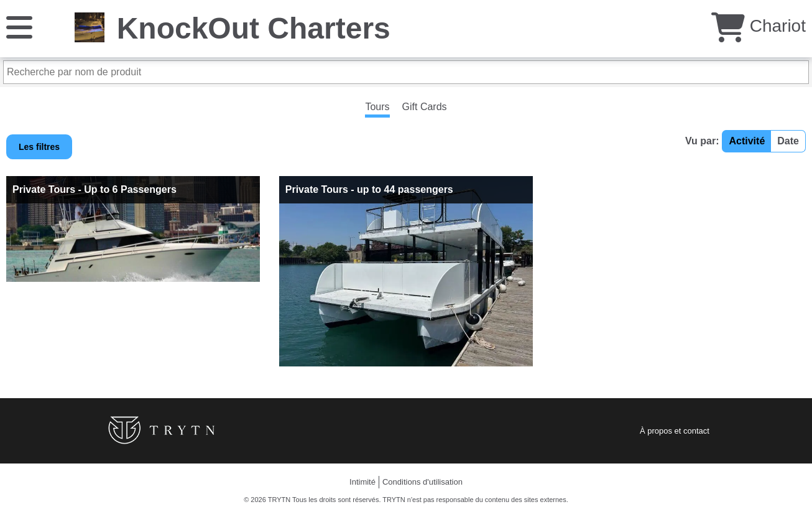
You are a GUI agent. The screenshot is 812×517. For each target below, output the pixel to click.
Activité (747, 141)
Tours (377, 107)
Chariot (759, 26)
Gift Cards (425, 107)
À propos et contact (675, 431)
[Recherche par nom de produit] (406, 72)
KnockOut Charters (254, 28)
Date (788, 141)
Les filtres (39, 147)
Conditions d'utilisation (422, 482)
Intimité (362, 482)
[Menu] (19, 26)
